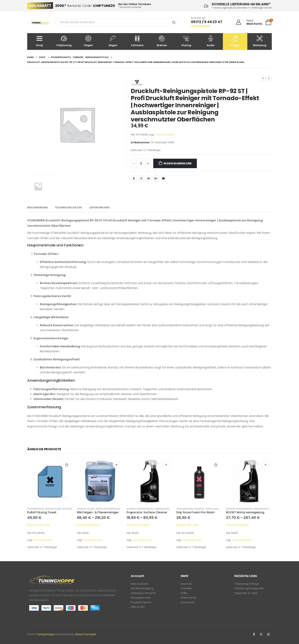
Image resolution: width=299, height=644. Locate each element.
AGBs (184, 594)
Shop (39, 41)
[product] (50, 481)
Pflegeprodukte (36, 509)
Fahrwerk (137, 41)
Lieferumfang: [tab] (100, 207)
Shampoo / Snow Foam (206, 509)
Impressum (188, 604)
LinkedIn (149, 178)
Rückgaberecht (141, 599)
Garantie (186, 589)
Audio (211, 41)
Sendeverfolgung (142, 589)
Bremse (162, 41)
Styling (186, 41)
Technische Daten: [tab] (69, 207)
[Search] (174, 22)
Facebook (134, 178)
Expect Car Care (38, 525)
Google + (156, 178)
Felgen (88, 41)
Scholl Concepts (88, 525)
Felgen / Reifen (95, 509)
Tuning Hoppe (46, 634)
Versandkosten (165, 135)
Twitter (141, 178)
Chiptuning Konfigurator (249, 589)
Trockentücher (53, 509)
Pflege (235, 41)
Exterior (81, 509)
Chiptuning (64, 41)
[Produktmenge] (141, 163)
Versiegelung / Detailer (266, 509)
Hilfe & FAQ (138, 609)
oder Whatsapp (200, 26)
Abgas (113, 41)
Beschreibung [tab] (38, 207)
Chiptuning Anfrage (247, 584)
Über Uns (186, 584)
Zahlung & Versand (143, 594)
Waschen (67, 509)
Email (163, 178)
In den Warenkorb (178, 163)
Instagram (268, 634)
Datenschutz (189, 599)
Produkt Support (141, 604)
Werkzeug (260, 41)
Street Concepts (86, 634)
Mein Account (139, 584)
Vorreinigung (162, 509)
